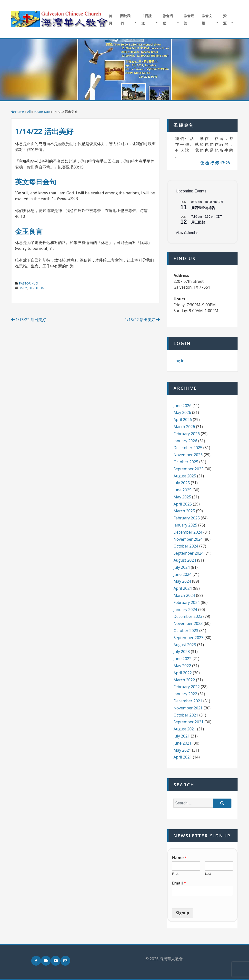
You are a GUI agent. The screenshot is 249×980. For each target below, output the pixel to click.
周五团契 (198, 222)
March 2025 (184, 511)
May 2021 (182, 750)
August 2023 (185, 645)
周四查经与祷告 (203, 208)
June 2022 (182, 659)
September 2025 (188, 469)
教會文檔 (207, 19)
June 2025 (182, 490)
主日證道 (147, 19)
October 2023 (186, 631)
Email (179, 883)
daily (23, 288)
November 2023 (188, 623)
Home (20, 112)
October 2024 (186, 546)
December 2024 (188, 532)
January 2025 (185, 525)
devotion (36, 288)
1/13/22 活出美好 (29, 320)
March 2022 (184, 680)
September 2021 (188, 722)
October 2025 (186, 462)
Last (208, 874)
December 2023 (188, 616)
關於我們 (125, 19)
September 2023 (188, 638)
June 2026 (182, 406)
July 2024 (182, 567)
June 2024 (182, 574)
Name (179, 858)
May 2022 (182, 666)
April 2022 (183, 673)
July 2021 (182, 736)
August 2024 (185, 560)
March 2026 (184, 427)
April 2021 (183, 757)
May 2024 (182, 581)
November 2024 (188, 539)
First (175, 874)
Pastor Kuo (42, 112)
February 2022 (187, 687)
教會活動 (168, 19)
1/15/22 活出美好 (142, 320)
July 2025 (182, 483)
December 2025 (188, 448)
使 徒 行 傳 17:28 (215, 163)
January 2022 (185, 694)
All (29, 112)
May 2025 (182, 497)
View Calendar (187, 233)
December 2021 (188, 701)
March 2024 (184, 595)
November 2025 (188, 455)
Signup (182, 913)
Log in (179, 361)
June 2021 (182, 743)
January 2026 (185, 441)
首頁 (110, 19)
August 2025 (185, 476)
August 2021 (185, 729)
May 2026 (182, 412)
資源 (225, 19)
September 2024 (188, 553)
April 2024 (183, 588)
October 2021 (186, 715)
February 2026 (187, 434)
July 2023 (182, 652)
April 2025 (183, 504)
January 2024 (185, 610)
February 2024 (187, 602)
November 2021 (188, 708)
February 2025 (187, 518)
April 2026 (183, 420)
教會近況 (189, 19)
